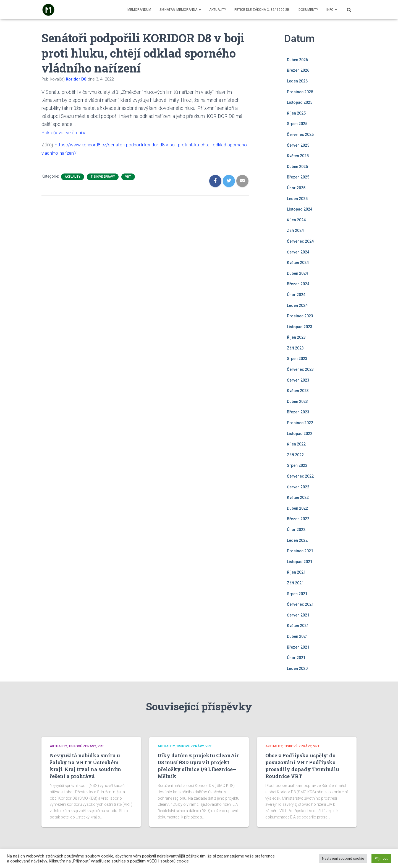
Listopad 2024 (300, 209)
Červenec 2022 (300, 476)
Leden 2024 (297, 305)
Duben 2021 (297, 636)
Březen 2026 (298, 70)
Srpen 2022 (297, 465)
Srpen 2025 (297, 124)
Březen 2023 (298, 412)
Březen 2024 (298, 284)
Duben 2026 (297, 60)
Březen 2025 (298, 177)
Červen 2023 (298, 380)
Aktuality (218, 10)
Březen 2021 (298, 647)
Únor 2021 (296, 658)
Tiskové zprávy (103, 176)
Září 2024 (295, 230)
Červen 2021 (298, 615)
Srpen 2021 (297, 594)
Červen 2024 (298, 252)
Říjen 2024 (296, 220)
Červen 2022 (298, 487)
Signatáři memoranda (180, 10)
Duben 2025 (297, 167)
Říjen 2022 (296, 444)
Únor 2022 (296, 530)
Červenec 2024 (300, 241)
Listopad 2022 (300, 434)
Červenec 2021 (300, 604)
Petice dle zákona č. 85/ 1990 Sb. (262, 10)
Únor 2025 (296, 188)
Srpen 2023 (297, 359)
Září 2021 (295, 583)
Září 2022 (295, 455)
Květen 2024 (298, 263)
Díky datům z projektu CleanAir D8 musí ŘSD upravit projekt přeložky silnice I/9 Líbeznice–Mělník (198, 766)
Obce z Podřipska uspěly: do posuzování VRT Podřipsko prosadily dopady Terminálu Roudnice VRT (302, 766)
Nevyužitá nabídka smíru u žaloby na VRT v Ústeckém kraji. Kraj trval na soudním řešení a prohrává (85, 766)
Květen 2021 (298, 626)
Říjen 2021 (296, 572)
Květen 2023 (298, 391)
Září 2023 (295, 348)
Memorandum (139, 10)
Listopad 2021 (300, 562)
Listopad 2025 (300, 102)
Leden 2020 (297, 669)
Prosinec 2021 (300, 551)
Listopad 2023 (300, 327)
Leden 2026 (297, 81)
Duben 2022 (297, 508)
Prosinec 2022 (300, 423)
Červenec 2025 (300, 134)
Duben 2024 (297, 273)
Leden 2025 (297, 199)
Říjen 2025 (296, 113)
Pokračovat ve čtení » (64, 132)
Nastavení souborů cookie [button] (343, 858)
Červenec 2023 (300, 369)
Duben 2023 (297, 401)
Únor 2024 (296, 295)
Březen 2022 (298, 519)
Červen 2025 (298, 145)
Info (332, 10)
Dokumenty (308, 10)
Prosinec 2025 (300, 92)
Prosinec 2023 (300, 316)
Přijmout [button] (381, 858)
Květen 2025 (298, 156)
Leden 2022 (297, 540)
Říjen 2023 (296, 337)
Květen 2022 (298, 498)
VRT (128, 176)
